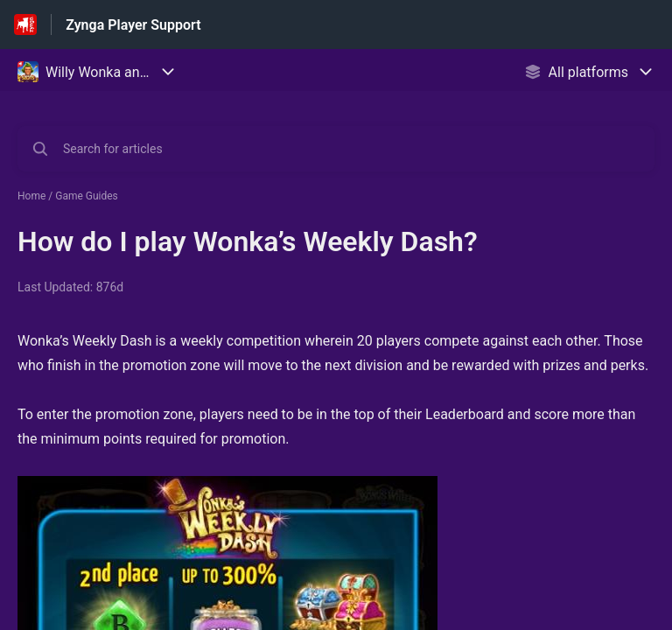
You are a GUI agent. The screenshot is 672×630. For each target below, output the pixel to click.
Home (31, 196)
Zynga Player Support (133, 25)
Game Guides (87, 196)
